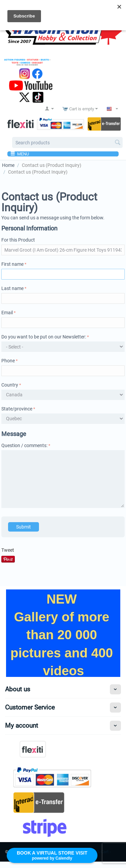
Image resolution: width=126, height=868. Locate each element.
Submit (24, 527)
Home (8, 165)
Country (10, 385)
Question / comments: (24, 445)
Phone (8, 361)
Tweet (8, 550)
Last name (12, 288)
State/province (17, 409)
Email (7, 313)
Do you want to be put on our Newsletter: (44, 337)
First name (12, 264)
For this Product (18, 240)
